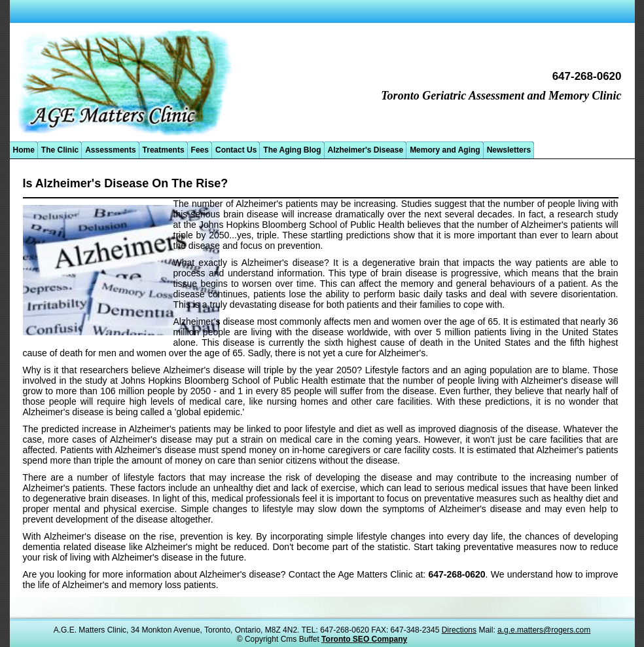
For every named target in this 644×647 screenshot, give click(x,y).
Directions (459, 630)
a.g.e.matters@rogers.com (544, 630)
